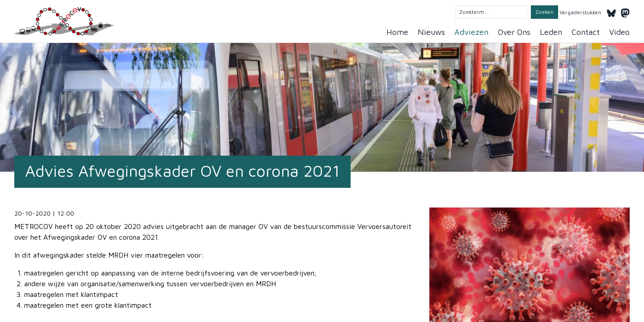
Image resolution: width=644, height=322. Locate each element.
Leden (551, 32)
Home (397, 32)
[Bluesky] (611, 12)
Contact (586, 32)
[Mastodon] (625, 12)
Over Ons (514, 32)
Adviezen (471, 32)
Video (619, 32)
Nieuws (431, 32)
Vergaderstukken (580, 12)
